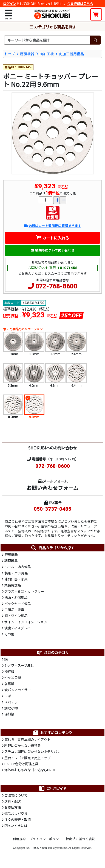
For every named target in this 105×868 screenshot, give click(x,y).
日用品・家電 (14, 610)
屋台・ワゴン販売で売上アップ (27, 758)
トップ (9, 54)
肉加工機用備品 (71, 54)
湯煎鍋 (9, 714)
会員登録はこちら (80, 4)
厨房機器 (27, 54)
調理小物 (11, 708)
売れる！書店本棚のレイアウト (27, 740)
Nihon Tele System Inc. (54, 848)
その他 (9, 634)
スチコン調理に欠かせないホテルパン (32, 752)
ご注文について (16, 795)
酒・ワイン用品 (16, 616)
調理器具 (11, 561)
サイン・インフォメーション (26, 622)
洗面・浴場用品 (16, 597)
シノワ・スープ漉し (19, 665)
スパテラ (11, 702)
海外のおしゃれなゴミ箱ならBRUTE (31, 770)
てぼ (8, 696)
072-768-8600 (56, 286)
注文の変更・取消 (18, 820)
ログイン (10, 4)
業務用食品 (13, 585)
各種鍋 (9, 684)
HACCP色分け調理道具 (21, 764)
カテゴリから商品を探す (53, 27)
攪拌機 (9, 671)
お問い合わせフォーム (52, 488)
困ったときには (16, 826)
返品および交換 (16, 814)
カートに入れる (52, 238)
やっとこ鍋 (13, 677)
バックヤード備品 (18, 604)
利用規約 (19, 839)
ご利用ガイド (52, 788)
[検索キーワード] (47, 40)
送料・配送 (13, 801)
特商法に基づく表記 (81, 839)
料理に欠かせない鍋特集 (22, 746)
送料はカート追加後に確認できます (52, 226)
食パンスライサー (18, 690)
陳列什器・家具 (16, 579)
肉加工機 (47, 54)
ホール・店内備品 (18, 567)
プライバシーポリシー (46, 839)
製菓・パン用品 (16, 573)
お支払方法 (13, 807)
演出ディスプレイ (17, 628)
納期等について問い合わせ (52, 250)
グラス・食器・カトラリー (24, 591)
